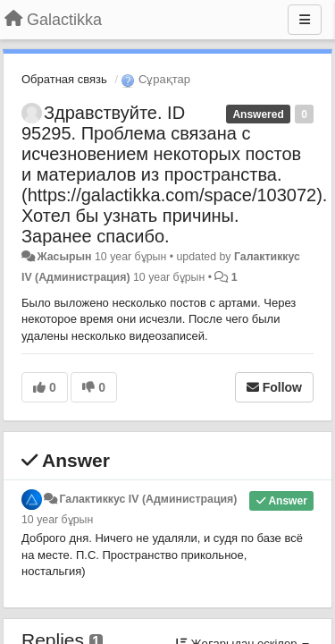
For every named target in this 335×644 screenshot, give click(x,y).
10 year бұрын (57, 520)
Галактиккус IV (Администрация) (148, 499)
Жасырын (64, 257)
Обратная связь (64, 79)
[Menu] (305, 20)
